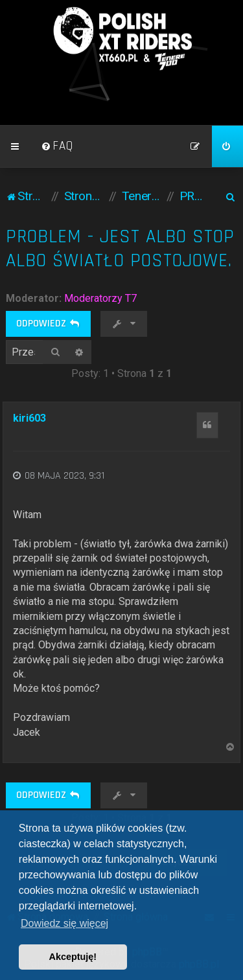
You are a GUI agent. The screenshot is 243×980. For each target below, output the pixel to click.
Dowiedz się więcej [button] (64, 923)
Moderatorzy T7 (100, 298)
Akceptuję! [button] (73, 957)
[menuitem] (57, 146)
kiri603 (29, 418)
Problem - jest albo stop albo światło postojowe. (120, 249)
